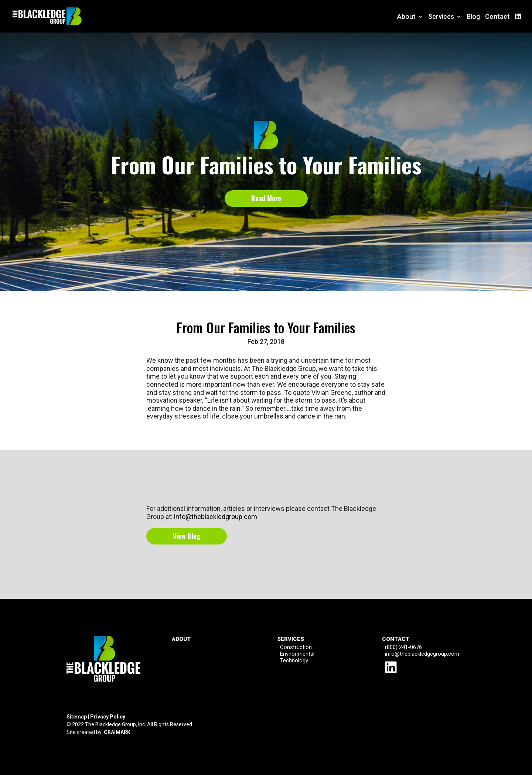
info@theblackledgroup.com (216, 517)
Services (441, 17)
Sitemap (77, 717)
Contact (497, 17)
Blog (473, 17)
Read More (266, 198)
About (406, 17)
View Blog (187, 536)
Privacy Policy (108, 717)
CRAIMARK (117, 732)
